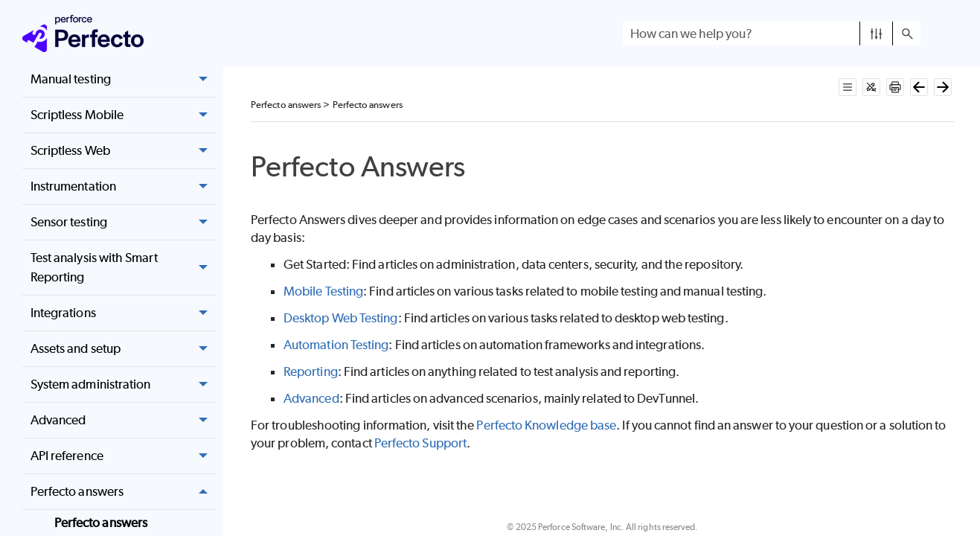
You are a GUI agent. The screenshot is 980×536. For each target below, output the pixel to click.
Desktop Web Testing (341, 318)
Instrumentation (123, 186)
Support (420, 443)
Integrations (123, 313)
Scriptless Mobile (123, 115)
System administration (123, 385)
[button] (876, 33)
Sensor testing (123, 222)
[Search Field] (772, 33)
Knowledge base (546, 425)
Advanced (123, 420)
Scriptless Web (123, 151)
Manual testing (123, 79)
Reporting (311, 371)
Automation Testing (336, 345)
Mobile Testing (323, 291)
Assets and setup (123, 349)
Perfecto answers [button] (123, 492)
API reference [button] (123, 456)
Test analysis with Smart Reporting (123, 268)
